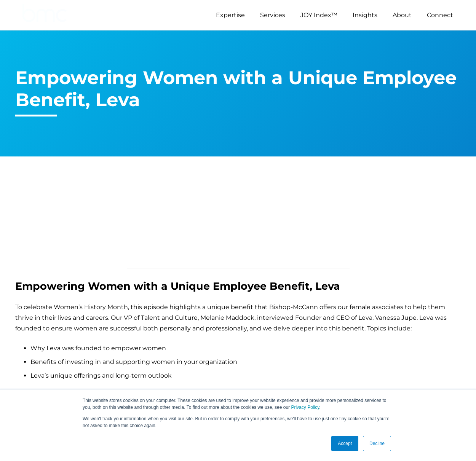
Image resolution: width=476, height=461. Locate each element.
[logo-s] (45, 15)
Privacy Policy (305, 407)
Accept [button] (345, 443)
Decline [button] (377, 443)
